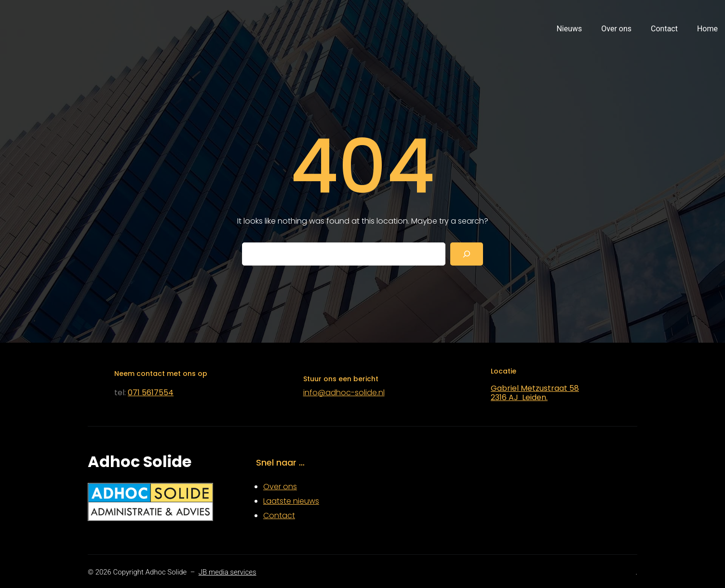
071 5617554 (151, 393)
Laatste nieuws (291, 501)
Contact (279, 515)
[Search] (467, 254)
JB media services (228, 572)
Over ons (280, 487)
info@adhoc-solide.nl (344, 393)
